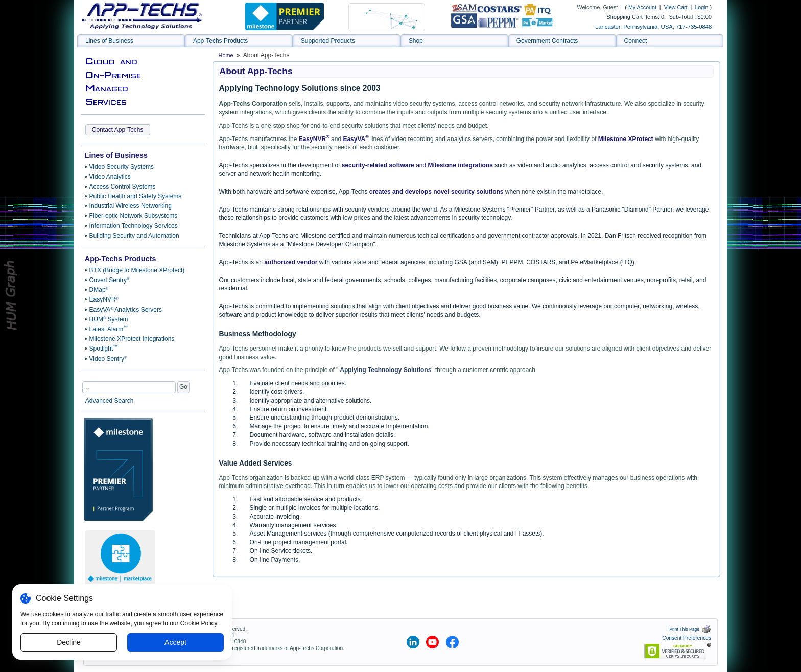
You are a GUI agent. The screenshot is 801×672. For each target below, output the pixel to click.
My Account (642, 7)
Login (701, 7)
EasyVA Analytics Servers (126, 310)
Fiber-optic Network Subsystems (134, 216)
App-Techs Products (220, 41)
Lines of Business (109, 41)
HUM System (109, 319)
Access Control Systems (123, 187)
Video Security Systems (122, 167)
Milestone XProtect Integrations (132, 339)
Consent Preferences (687, 638)
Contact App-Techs (118, 130)
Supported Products (328, 41)
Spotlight (104, 349)
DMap (99, 290)
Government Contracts (547, 41)
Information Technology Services (134, 226)
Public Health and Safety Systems (136, 196)
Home (226, 55)
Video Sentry (108, 359)
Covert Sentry (110, 280)
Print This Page (690, 629)
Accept (175, 642)
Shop (416, 41)
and (421, 165)
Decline (69, 642)
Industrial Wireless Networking (131, 206)
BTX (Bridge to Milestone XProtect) (137, 270)
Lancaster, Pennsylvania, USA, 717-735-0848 (653, 27)
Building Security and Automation (134, 236)
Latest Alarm (109, 329)
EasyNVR (104, 299)
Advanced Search (110, 401)
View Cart (677, 7)
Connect (636, 41)
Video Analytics (110, 177)
